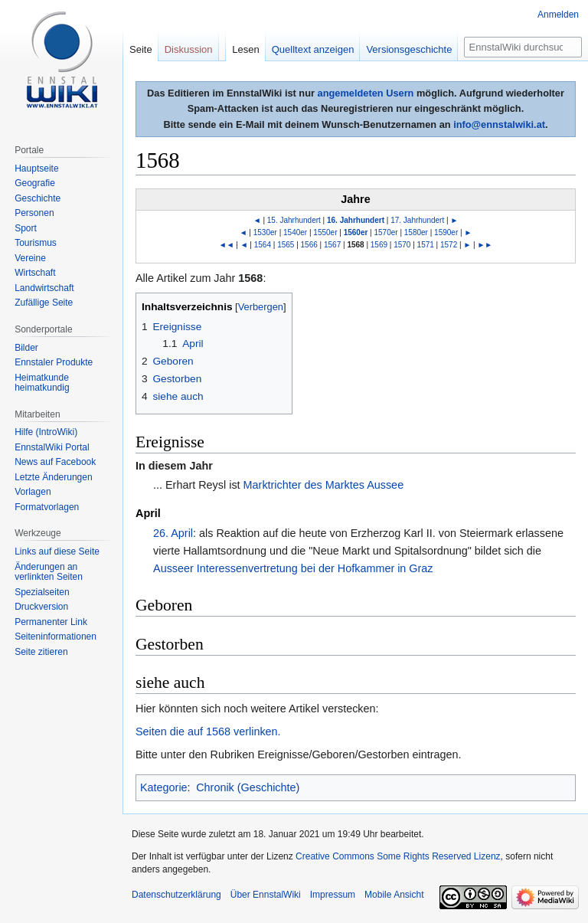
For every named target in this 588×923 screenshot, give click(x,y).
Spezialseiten (42, 592)
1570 (402, 245)
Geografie (35, 183)
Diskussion (189, 49)
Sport (26, 228)
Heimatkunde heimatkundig (42, 383)
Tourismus (36, 243)
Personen (34, 213)
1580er (416, 232)
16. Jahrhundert (356, 220)
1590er (446, 232)
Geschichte (38, 198)
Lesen (245, 49)
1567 (332, 245)
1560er (356, 232)
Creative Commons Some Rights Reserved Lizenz (398, 856)
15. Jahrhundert (294, 220)
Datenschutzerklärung (176, 895)
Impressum (333, 895)
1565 (286, 245)
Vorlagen (33, 492)
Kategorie (164, 787)
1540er (295, 232)
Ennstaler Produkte (54, 362)
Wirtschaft (35, 273)
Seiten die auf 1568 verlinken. (208, 732)
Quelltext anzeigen (313, 49)
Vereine (30, 258)
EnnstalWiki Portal (52, 447)
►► (485, 245)
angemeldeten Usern (366, 93)
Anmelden (558, 15)
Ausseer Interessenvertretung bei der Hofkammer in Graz (293, 568)
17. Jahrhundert (417, 220)
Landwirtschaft (44, 288)
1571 (426, 245)
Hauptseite (36, 169)
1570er (386, 232)
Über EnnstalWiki (266, 895)
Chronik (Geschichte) (248, 787)
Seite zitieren (41, 652)
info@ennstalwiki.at (499, 124)
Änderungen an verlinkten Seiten (49, 572)
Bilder (26, 348)
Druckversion (41, 607)
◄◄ (227, 245)
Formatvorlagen (47, 507)
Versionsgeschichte (409, 49)
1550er (325, 232)
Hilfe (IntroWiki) (46, 432)
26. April (173, 533)
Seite (141, 49)
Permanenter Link (51, 622)
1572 (449, 245)
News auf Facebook (55, 462)
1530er (265, 232)
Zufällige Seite (44, 303)
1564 (263, 245)
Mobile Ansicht (394, 895)
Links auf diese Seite (57, 552)
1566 (309, 245)
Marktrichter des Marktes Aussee (324, 485)
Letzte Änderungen (53, 477)
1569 (379, 245)
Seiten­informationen (56, 637)
